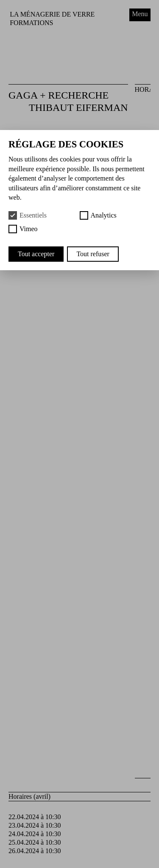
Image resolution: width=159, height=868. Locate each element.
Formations (31, 23)
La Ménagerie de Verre (52, 14)
